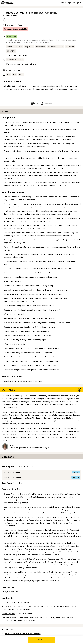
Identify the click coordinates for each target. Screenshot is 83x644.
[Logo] (8, 3)
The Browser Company (43, 13)
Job (34, 103)
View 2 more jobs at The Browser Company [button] (21, 634)
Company (47, 103)
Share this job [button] (9, 630)
